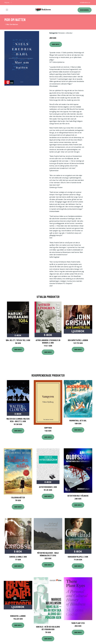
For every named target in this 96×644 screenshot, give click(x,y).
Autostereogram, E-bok (48, 487)
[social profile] (11, 3)
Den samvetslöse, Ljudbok (78, 340)
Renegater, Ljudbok (18, 616)
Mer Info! (56, 44)
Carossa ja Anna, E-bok (18, 557)
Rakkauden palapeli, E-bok (78, 557)
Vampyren (48, 428)
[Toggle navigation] (7, 10)
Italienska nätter (18, 497)
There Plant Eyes (78, 623)
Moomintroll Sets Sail (78, 420)
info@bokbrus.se (85, 2)
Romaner (62, 33)
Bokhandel (85, 10)
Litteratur (69, 33)
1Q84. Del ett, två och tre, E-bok (18, 340)
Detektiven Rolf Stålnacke (78, 496)
